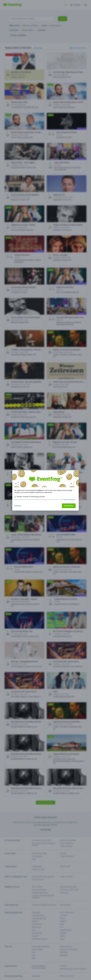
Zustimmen (69, 506)
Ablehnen (18, 506)
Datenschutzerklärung (69, 500)
